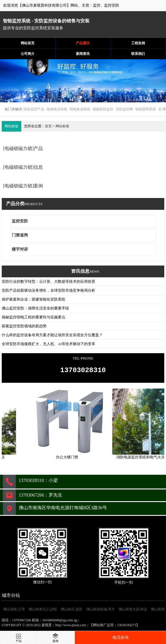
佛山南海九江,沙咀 (43, 611)
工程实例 (138, 43)
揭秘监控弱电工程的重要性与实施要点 (34, 317)
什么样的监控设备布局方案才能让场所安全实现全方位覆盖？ (52, 335)
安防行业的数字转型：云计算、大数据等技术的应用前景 (48, 281)
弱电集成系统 (80, 109)
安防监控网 (124, 109)
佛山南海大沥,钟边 (133, 611)
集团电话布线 (57, 109)
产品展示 (83, 43)
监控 (97, 5)
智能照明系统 (146, 109)
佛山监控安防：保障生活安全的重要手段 (35, 308)
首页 (48, 126)
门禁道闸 (20, 235)
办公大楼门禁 (68, 459)
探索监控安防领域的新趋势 (24, 326)
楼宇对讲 (20, 249)
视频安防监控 (103, 109)
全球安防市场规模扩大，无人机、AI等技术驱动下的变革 (49, 344)
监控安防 (112, 5)
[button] (81, 97)
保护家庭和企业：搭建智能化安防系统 (34, 299)
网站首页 (28, 43)
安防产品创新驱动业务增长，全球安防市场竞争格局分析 (48, 290)
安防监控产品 (34, 109)
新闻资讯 (83, 54)
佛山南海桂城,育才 (101, 611)
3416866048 (90, 622)
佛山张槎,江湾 (14, 611)
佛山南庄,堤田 (71, 611)
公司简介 (28, 54)
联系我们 (138, 54)
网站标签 (62, 126)
